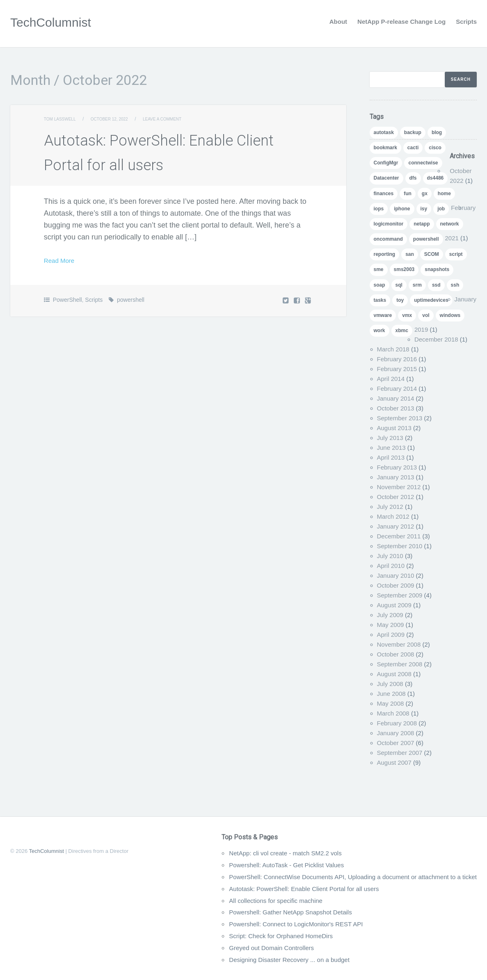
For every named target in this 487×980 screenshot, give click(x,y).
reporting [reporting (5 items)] (385, 254)
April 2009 (391, 635)
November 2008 (399, 644)
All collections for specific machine (236, 900)
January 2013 (396, 477)
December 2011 (399, 536)
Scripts (466, 22)
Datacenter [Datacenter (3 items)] (386, 178)
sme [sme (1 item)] (379, 269)
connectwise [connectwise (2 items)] (423, 163)
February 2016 (397, 359)
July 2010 (390, 556)
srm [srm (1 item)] (417, 285)
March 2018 (393, 349)
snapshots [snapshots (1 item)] (437, 269)
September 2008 (400, 664)
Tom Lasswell (63, 119)
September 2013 (400, 418)
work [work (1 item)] (380, 330)
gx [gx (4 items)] (425, 194)
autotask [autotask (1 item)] (384, 132)
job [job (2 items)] (441, 209)
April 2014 (391, 379)
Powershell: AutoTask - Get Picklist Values (249, 865)
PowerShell (67, 300)
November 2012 (399, 487)
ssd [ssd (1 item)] (436, 285)
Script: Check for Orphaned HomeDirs (242, 936)
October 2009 (396, 585)
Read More (62, 260)
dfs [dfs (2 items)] (413, 178)
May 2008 (391, 703)
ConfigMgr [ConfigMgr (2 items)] (386, 163)
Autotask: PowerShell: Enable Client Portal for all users (270, 889)
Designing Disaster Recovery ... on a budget (252, 959)
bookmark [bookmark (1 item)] (385, 148)
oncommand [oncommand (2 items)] (388, 239)
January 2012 (396, 526)
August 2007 (394, 762)
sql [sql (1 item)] (399, 285)
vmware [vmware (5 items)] (383, 315)
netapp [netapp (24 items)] (422, 224)
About (338, 22)
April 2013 (391, 457)
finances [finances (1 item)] (384, 194)
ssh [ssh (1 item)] (455, 285)
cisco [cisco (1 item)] (435, 148)
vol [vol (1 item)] (426, 315)
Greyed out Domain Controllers (231, 948)
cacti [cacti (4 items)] (413, 148)
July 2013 (390, 438)
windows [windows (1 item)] (450, 315)
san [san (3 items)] (410, 254)
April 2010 (391, 566)
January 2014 (396, 398)
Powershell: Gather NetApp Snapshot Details (253, 912)
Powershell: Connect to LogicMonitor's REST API (260, 924)
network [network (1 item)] (450, 224)
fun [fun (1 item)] (408, 194)
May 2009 (391, 625)
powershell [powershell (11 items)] (426, 239)
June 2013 (391, 448)
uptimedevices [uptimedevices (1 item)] (431, 300)
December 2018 (436, 339)
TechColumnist (56, 22)
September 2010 (400, 546)
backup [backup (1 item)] (413, 132)
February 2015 (397, 369)
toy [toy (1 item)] (400, 300)
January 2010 (396, 575)
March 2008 (393, 713)
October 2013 (396, 408)
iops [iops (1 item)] (379, 209)
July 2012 (390, 507)
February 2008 (397, 723)
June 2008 (391, 694)
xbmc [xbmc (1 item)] (402, 330)
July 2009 (390, 615)
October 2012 (396, 497)
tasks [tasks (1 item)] (380, 300)
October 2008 (396, 654)
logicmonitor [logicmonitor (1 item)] (389, 224)
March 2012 (393, 516)
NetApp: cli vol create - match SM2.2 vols (247, 853)
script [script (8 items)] (456, 254)
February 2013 (397, 467)
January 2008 (396, 733)
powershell (131, 300)
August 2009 (394, 605)
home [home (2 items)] (444, 194)
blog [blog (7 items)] (437, 132)
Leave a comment (179, 119)
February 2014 (397, 389)
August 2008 (394, 674)
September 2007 (400, 753)
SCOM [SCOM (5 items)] (432, 254)
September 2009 (400, 595)
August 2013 (394, 428)
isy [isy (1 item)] (424, 209)
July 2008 (390, 684)
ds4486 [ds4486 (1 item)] (436, 178)
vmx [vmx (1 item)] (407, 315)
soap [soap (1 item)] (380, 285)
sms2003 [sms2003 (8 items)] (404, 269)
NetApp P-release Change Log (401, 22)
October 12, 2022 (119, 119)
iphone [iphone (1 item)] (402, 209)
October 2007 (396, 743)
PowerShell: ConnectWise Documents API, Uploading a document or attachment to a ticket (328, 877)
